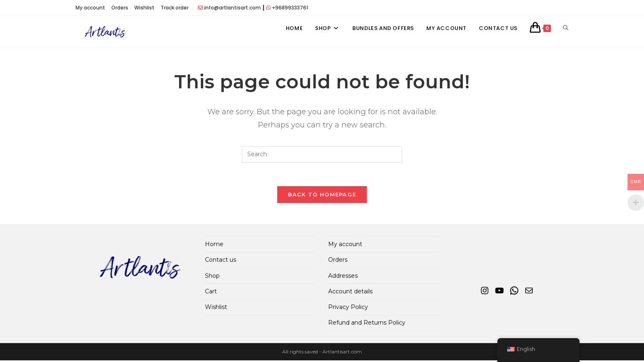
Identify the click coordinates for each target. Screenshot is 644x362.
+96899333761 (290, 8)
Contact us (221, 261)
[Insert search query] (322, 154)
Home (214, 246)
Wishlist (144, 8)
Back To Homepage (322, 196)
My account (90, 8)
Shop (212, 277)
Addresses (343, 277)
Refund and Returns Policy (367, 324)
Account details (350, 293)
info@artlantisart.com (232, 8)
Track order (175, 8)
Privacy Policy (348, 309)
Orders (120, 8)
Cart (211, 293)
